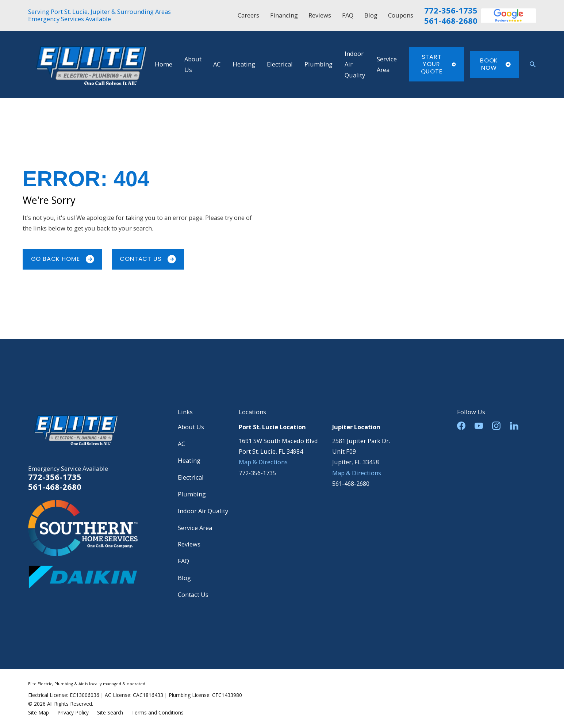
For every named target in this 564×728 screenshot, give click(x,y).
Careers (248, 15)
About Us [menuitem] (193, 64)
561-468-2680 (451, 21)
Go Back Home (63, 259)
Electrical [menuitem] (280, 64)
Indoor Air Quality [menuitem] (355, 64)
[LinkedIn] (514, 426)
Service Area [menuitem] (387, 64)
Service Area (195, 528)
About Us (191, 427)
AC (181, 444)
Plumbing (192, 494)
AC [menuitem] (217, 64)
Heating (189, 460)
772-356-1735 (451, 10)
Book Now (495, 64)
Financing (284, 15)
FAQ (348, 15)
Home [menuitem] (164, 64)
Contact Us (148, 259)
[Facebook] (461, 426)
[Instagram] (496, 426)
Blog (371, 15)
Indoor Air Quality (203, 511)
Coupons (401, 15)
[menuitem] (39, 713)
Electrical (191, 477)
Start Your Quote (438, 64)
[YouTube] (479, 426)
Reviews (320, 15)
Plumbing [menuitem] (319, 64)
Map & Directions (263, 462)
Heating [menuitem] (244, 64)
